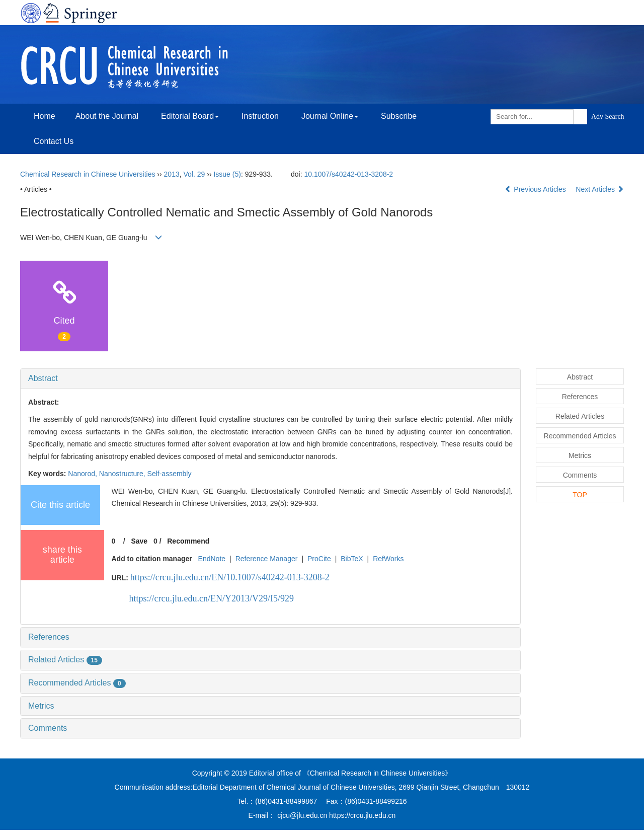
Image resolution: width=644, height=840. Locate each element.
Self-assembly (170, 474)
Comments (48, 728)
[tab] (270, 378)
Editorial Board (190, 116)
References (49, 637)
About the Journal (107, 116)
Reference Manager (267, 559)
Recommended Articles (77, 683)
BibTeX (352, 559)
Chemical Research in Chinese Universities (88, 174)
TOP (580, 495)
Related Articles (65, 660)
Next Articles (600, 189)
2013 (172, 174)
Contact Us (54, 141)
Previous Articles (536, 189)
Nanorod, (83, 474)
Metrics (41, 706)
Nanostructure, (123, 474)
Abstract (43, 378)
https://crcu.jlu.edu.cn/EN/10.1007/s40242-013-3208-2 (230, 577)
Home (45, 116)
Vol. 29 (194, 174)
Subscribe (399, 116)
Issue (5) (227, 174)
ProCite (319, 559)
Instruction (260, 116)
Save (139, 541)
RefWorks (388, 559)
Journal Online (330, 116)
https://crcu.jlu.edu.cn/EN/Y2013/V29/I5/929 (212, 598)
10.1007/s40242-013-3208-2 (348, 174)
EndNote (212, 559)
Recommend (188, 541)
